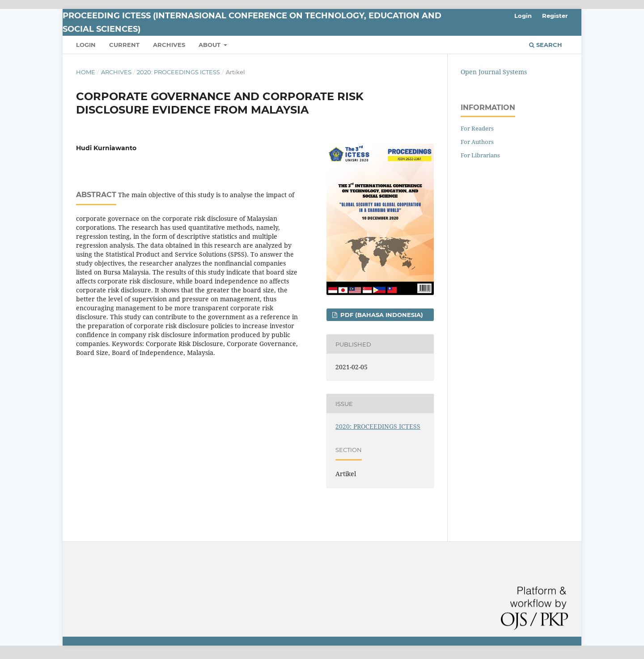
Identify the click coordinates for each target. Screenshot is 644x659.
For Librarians (480, 155)
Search (546, 45)
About (210, 45)
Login (86, 45)
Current (124, 45)
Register (555, 16)
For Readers (477, 128)
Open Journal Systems (494, 72)
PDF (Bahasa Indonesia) (381, 315)
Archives (169, 45)
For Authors (477, 142)
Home (86, 72)
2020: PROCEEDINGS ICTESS (178, 72)
